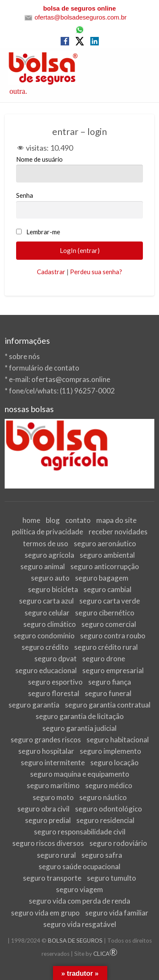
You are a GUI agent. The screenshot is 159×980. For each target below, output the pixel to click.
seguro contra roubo (113, 636)
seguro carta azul (46, 601)
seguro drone (104, 658)
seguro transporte (52, 878)
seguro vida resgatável (80, 924)
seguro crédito (45, 647)
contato (78, 520)
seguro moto (53, 797)
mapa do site (116, 520)
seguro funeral (108, 693)
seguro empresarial (113, 670)
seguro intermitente (53, 762)
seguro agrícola (49, 555)
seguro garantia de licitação (80, 716)
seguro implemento (110, 751)
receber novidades (118, 532)
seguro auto (50, 578)
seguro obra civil (43, 809)
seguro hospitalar (46, 751)
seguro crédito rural (106, 647)
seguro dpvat (56, 658)
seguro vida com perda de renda (79, 901)
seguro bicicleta (53, 589)
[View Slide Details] (80, 454)
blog (53, 520)
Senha (80, 205)
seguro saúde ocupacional (79, 866)
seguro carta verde (110, 601)
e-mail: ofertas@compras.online (60, 379)
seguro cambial (107, 589)
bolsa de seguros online (80, 8)
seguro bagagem (102, 578)
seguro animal (43, 566)
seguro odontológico (109, 809)
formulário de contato (44, 368)
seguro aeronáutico (105, 543)
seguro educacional (46, 670)
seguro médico (109, 785)
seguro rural (56, 855)
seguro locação (114, 762)
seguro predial (48, 820)
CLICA (105, 954)
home (31, 520)
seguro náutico (103, 797)
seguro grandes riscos (46, 740)
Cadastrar (51, 272)
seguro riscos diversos (48, 843)
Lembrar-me (43, 232)
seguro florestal (54, 693)
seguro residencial (105, 820)
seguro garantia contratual (108, 705)
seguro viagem (79, 889)
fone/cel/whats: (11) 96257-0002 (62, 391)
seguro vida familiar (117, 913)
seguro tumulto (112, 878)
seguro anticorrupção (105, 566)
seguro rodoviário (118, 843)
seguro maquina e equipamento (80, 774)
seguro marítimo (53, 785)
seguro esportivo (55, 682)
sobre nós (24, 356)
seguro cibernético (105, 613)
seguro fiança (110, 682)
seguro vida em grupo (45, 913)
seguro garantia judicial (79, 728)
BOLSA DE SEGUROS (75, 941)
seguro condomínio (44, 636)
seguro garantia (34, 705)
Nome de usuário (80, 169)
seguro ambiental (107, 555)
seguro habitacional (118, 740)
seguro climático (50, 624)
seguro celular (47, 613)
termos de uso (46, 543)
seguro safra (102, 855)
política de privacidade (47, 532)
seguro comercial (109, 624)
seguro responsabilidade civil (80, 832)
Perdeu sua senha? (96, 272)
